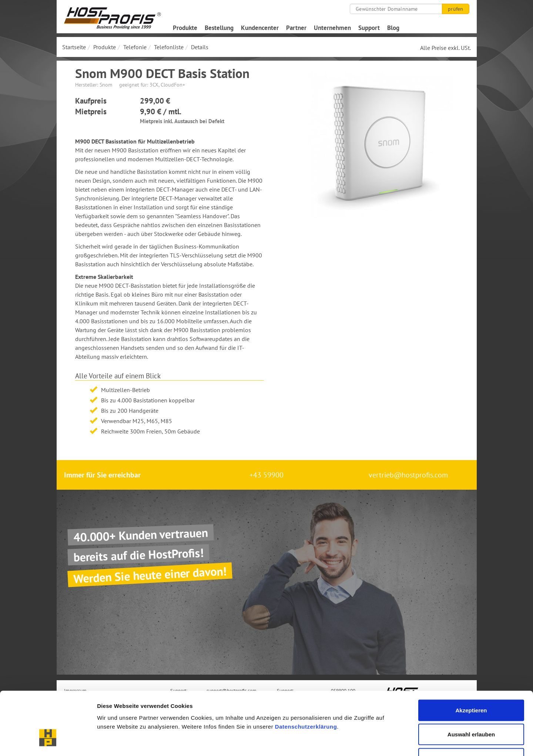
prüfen (455, 9)
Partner (296, 28)
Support (369, 28)
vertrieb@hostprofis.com (408, 475)
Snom (106, 85)
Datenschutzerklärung (306, 675)
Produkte (185, 28)
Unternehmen (332, 28)
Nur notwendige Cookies (471, 707)
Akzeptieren (471, 659)
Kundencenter (260, 28)
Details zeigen (394, 741)
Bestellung (219, 28)
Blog (393, 28)
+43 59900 (266, 475)
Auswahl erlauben (471, 683)
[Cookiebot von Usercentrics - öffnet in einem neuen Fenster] (48, 742)
